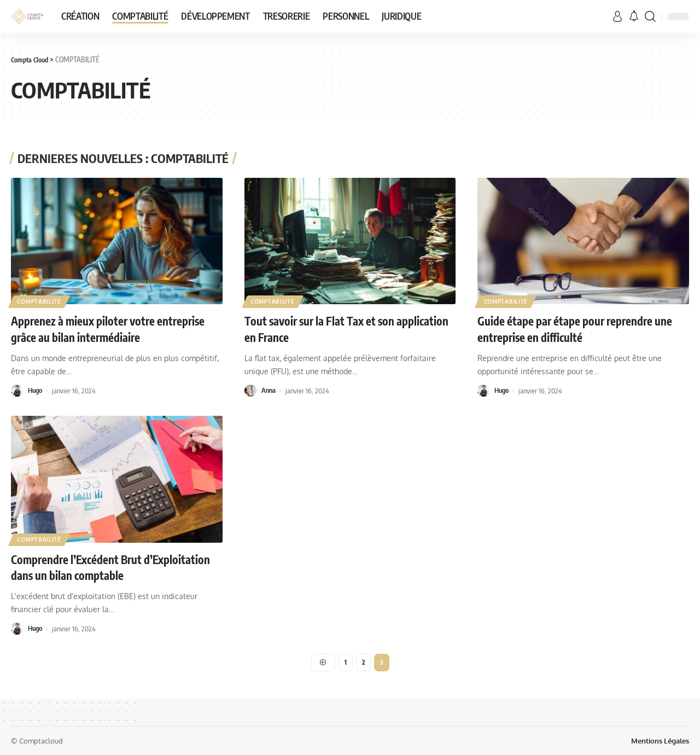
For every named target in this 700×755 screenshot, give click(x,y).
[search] (650, 16)
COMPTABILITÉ (39, 301)
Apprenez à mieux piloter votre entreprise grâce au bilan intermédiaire (116, 329)
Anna (269, 390)
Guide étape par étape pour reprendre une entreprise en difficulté (573, 329)
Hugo (36, 390)
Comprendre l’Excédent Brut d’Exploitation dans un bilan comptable (108, 566)
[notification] (634, 16)
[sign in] (617, 16)
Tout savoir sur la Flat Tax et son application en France (325, 329)
